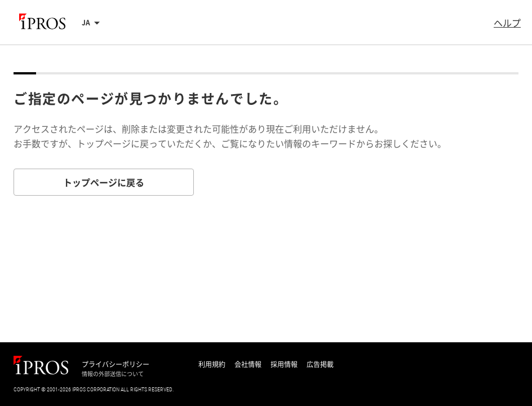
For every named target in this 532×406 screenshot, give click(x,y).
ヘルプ (507, 23)
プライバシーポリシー (116, 364)
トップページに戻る (104, 182)
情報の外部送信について (113, 374)
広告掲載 (320, 364)
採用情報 (284, 364)
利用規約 (212, 364)
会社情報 (248, 364)
